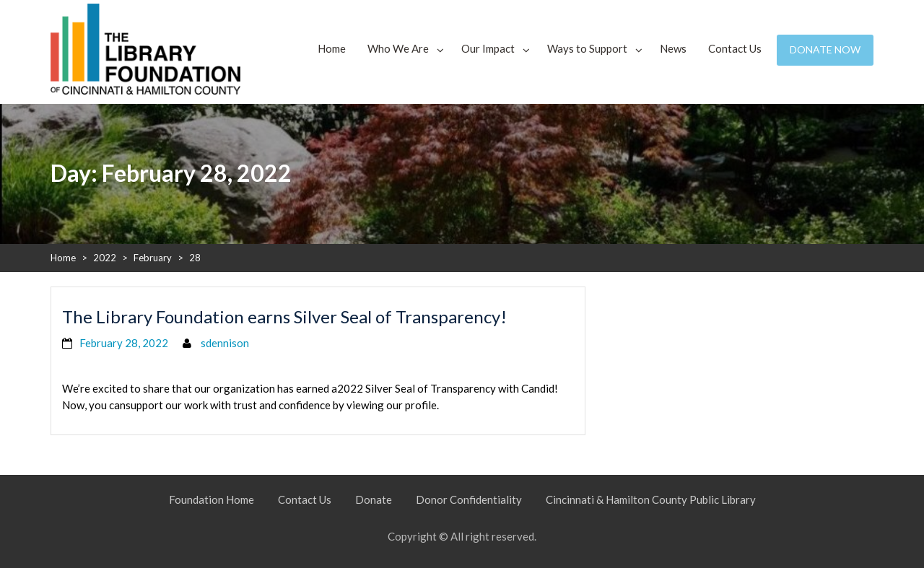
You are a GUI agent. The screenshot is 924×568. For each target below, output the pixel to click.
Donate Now (825, 49)
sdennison (225, 343)
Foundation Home (212, 499)
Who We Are (398, 48)
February (153, 258)
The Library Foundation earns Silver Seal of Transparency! (284, 316)
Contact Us (735, 48)
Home (332, 48)
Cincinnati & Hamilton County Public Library (651, 499)
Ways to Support (587, 48)
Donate (374, 499)
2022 (105, 258)
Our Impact (488, 48)
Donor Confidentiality (469, 499)
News (673, 48)
